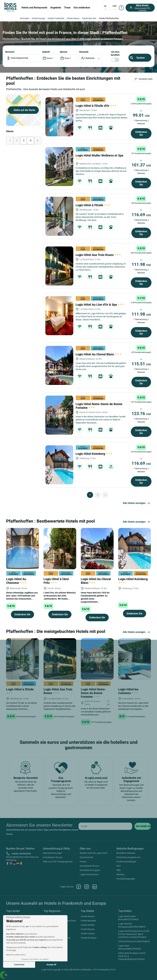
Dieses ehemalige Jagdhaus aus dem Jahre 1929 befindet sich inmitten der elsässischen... (22, 596)
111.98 (141, 264)
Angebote (56, 8)
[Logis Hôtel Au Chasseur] (23, 548)
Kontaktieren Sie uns (53, 857)
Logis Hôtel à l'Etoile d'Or (96, 106)
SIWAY (113, 970)
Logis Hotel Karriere (89, 874)
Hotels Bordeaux (89, 938)
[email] (105, 826)
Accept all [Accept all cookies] (51, 965)
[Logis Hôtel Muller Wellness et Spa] (59, 167)
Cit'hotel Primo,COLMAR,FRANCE (134, 941)
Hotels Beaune (88, 929)
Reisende (84, 52)
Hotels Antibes (88, 925)
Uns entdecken (82, 8)
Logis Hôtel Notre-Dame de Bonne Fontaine (93, 693)
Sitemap (120, 874)
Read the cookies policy (16, 955)
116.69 (141, 215)
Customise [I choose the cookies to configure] (19, 965)
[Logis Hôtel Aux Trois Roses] (59, 266)
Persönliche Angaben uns (128, 857)
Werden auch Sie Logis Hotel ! (94, 853)
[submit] (143, 826)
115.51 (141, 364)
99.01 (141, 115)
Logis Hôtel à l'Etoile (93, 205)
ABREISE (64, 52)
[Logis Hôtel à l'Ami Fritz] (60, 548)
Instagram (87, 887)
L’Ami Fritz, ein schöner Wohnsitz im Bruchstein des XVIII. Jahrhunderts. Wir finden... (60, 596)
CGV (119, 866)
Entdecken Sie (141, 133)
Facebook (79, 887)
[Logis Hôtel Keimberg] (59, 465)
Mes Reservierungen (53, 853)
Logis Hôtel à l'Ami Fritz (56, 581)
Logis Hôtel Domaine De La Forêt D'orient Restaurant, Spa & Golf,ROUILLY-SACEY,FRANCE (134, 934)
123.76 (141, 414)
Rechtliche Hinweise (126, 853)
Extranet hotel (86, 857)
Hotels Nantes (88, 916)
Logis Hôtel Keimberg (94, 454)
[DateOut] (69, 58)
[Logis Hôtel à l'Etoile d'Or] (59, 117)
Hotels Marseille (88, 921)
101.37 (141, 165)
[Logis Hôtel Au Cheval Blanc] (59, 365)
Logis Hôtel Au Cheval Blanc (98, 354)
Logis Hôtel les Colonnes (128, 691)
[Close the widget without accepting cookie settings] (18, 917)
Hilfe (119, 870)
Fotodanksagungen (126, 879)
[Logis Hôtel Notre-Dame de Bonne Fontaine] (59, 415)
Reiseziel (10, 52)
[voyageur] (91, 58)
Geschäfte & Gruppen (90, 870)
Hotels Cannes (88, 933)
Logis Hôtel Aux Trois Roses (98, 255)
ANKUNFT (46, 52)
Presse (83, 862)
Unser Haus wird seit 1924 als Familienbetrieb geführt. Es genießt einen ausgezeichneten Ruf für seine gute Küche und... (101, 366)
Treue (67, 8)
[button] (6, 975)
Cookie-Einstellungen (126, 862)
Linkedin (95, 887)
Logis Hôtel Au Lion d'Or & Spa (100, 305)
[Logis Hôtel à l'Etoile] (59, 216)
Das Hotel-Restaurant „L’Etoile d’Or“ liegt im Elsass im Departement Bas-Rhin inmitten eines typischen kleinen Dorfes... (101, 118)
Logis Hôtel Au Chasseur (16, 581)
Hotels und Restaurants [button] (34, 8)
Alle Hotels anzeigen (137, 503)
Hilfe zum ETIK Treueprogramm (58, 862)
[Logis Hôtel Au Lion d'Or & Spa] (59, 316)
